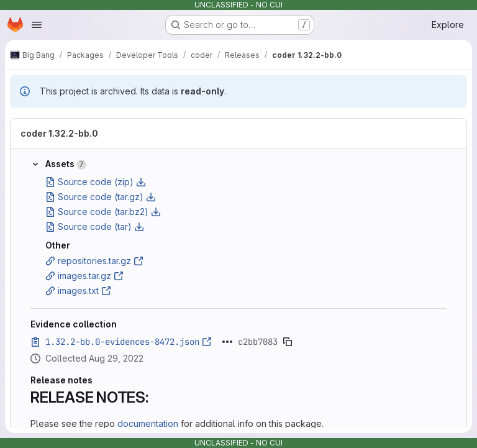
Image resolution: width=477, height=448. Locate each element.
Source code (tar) (95, 226)
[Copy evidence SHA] (288, 342)
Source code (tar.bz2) (103, 212)
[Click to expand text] (227, 342)
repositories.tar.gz (94, 261)
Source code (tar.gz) (101, 197)
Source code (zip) (96, 182)
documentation (148, 423)
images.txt (78, 290)
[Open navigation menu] (37, 25)
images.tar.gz (84, 276)
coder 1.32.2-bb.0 (59, 133)
